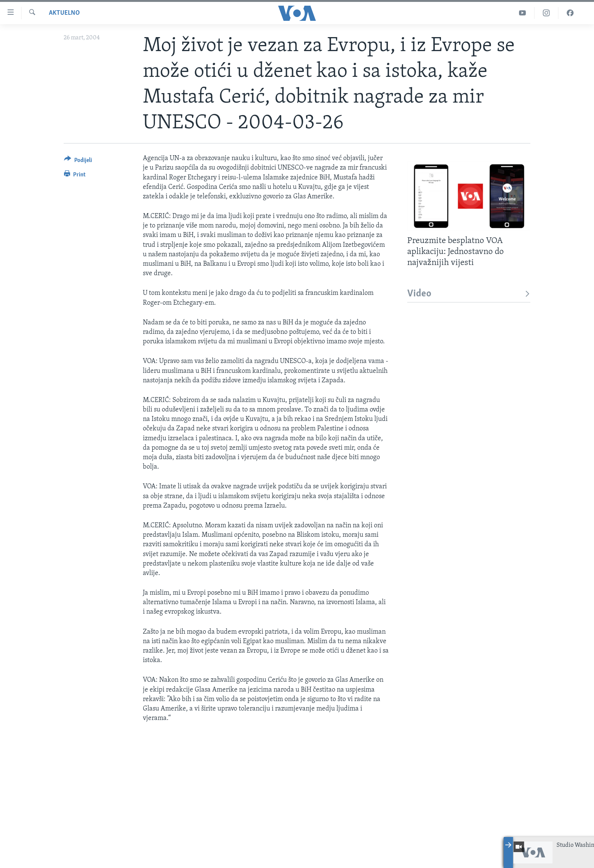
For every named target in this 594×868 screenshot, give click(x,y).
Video (469, 294)
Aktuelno (64, 13)
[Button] (78, 161)
